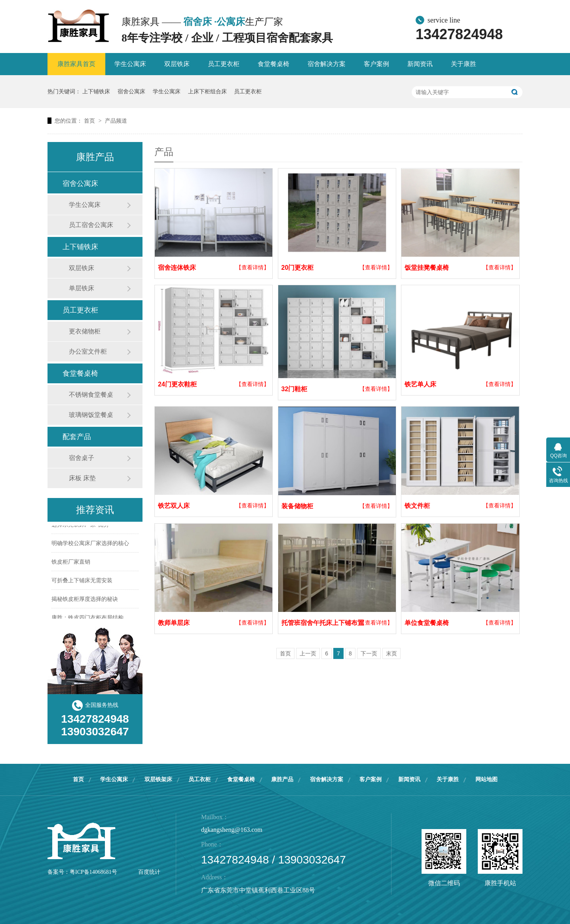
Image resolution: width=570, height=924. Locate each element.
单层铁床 (82, 288)
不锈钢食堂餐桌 (91, 395)
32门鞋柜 (294, 389)
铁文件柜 (417, 506)
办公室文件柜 (88, 351)
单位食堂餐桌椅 (427, 623)
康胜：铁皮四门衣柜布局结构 (87, 618)
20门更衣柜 (298, 268)
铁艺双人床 (174, 506)
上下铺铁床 (96, 91)
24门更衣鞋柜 (177, 384)
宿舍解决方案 (327, 64)
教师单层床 (174, 623)
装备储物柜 (297, 506)
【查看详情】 (253, 267)
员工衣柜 (199, 779)
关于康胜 (464, 64)
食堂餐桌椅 (274, 64)
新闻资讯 (420, 64)
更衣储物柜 (85, 331)
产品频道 (116, 121)
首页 (90, 121)
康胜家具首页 (76, 64)
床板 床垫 (82, 478)
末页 (391, 653)
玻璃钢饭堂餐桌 (91, 415)
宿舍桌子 (82, 458)
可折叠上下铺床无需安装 (82, 581)
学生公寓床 (130, 64)
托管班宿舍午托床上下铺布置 (323, 623)
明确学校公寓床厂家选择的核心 (90, 544)
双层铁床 (177, 64)
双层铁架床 (158, 779)
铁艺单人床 (420, 384)
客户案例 (376, 64)
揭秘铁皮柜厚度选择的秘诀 (85, 600)
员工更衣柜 (224, 64)
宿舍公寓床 (131, 91)
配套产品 (77, 437)
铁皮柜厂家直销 (71, 562)
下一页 (369, 653)
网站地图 (486, 779)
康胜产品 (282, 779)
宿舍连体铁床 (177, 268)
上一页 (308, 653)
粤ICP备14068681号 (93, 872)
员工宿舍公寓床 (91, 225)
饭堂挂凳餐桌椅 (427, 268)
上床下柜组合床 (207, 91)
